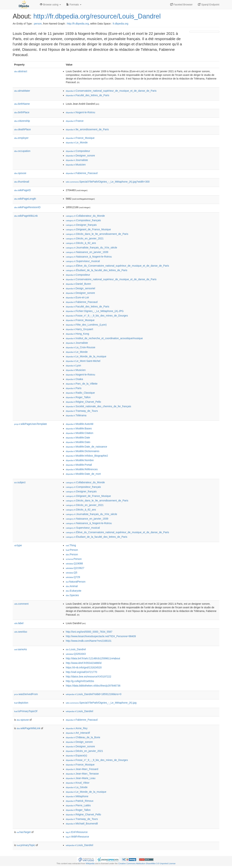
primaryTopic (26, 845)
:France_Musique (80, 138)
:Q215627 (75, 568)
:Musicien (76, 165)
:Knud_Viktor (78, 783)
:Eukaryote (74, 591)
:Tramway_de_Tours (82, 411)
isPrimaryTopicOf (26, 711)
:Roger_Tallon (78, 397)
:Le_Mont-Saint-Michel (83, 361)
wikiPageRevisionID (27, 207)
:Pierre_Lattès (78, 805)
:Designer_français (81, 225)
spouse (20, 173)
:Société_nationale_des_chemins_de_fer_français (98, 406)
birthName (22, 104)
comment (21, 604)
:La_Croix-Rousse (80, 347)
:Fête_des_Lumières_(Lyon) (86, 325)
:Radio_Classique (80, 393)
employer (21, 138)
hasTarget (24, 832)
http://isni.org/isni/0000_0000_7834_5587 (89, 632)
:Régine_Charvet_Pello (83, 402)
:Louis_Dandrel (76, 649)
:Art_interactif (78, 733)
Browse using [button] (50, 5)
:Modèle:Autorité (80, 424)
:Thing (71, 545)
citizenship (22, 121)
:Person (72, 550)
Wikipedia (90, 863)
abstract (21, 71)
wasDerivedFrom (26, 694)
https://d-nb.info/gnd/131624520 (84, 667)
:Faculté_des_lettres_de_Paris (88, 95)
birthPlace (22, 112)
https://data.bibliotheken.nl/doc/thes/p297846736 (93, 686)
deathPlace (22, 129)
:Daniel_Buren (78, 284)
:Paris (74, 388)
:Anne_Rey (77, 728)
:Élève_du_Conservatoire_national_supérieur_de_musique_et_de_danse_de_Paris (117, 266)
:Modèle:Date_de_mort (83, 474)
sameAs (20, 649)
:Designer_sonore (80, 156)
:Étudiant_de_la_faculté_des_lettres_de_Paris (97, 270)
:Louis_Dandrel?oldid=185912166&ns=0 (94, 694)
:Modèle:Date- (78, 442)
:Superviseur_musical (83, 261)
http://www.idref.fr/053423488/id (84, 663)
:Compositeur (78, 151)
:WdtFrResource (77, 837)
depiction (21, 703)
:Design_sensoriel (80, 288)
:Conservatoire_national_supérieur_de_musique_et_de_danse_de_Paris (111, 91)
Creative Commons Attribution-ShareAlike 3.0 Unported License (147, 863)
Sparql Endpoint (209, 5)
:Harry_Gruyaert (79, 329)
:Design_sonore (79, 742)
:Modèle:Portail (79, 465)
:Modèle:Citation (80, 433)
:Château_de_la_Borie (83, 737)
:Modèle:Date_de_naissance (86, 447)
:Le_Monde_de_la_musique (86, 356)
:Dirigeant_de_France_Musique (88, 229)
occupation (22, 151)
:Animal (72, 586)
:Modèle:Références (82, 469)
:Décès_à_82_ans (81, 243)
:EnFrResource (77, 832)
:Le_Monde (77, 142)
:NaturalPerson (76, 582)
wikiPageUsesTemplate (31, 424)
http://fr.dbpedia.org (78, 24)
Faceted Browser (181, 5)
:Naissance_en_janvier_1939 (87, 252)
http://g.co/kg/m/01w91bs (80, 681)
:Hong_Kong (77, 334)
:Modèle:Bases (79, 428)
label (19, 623)
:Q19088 (74, 563)
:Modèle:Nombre (80, 460)
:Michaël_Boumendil (82, 824)
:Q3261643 (76, 654)
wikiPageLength (25, 199)
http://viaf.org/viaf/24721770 (81, 672)
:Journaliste (77, 160)
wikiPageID (22, 190)
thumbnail (22, 182)
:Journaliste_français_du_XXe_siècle (91, 248)
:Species (72, 595)
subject (20, 482)
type (18, 545)
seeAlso (21, 632)
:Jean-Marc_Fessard (82, 769)
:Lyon (73, 365)
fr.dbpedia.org (121, 24)
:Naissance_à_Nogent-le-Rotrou (89, 257)
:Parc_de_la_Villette (82, 384)
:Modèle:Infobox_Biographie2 (87, 456)
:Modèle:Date (78, 438)
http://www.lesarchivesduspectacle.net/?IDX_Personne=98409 (101, 636)
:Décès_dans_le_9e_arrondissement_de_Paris (97, 234)
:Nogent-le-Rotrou (80, 112)
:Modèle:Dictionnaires (83, 451)
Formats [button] (74, 5)
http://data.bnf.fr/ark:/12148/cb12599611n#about (93, 658)
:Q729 (73, 577)
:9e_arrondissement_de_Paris (87, 129)
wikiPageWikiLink (26, 216)
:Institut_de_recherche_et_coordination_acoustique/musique (104, 338)
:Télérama (76, 415)
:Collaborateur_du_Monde (85, 216)
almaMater (22, 91)
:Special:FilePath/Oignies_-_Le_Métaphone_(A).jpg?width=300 (108, 182)
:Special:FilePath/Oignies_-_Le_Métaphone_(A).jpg (101, 703)
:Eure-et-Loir (77, 297)
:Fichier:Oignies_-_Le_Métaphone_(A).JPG (95, 311)
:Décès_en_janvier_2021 (85, 238)
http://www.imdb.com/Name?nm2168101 (89, 641)
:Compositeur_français (83, 220)
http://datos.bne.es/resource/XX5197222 (89, 677)
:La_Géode (77, 787)
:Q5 (72, 573)
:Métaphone (77, 796)
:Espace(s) (76, 755)
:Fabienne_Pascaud (82, 173)
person (38, 24)
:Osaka (74, 379)
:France (75, 121)
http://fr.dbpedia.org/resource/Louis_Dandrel (97, 16)
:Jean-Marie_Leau (81, 778)
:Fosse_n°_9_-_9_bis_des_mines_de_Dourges (97, 316)
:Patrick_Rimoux (80, 801)
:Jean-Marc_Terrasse (82, 774)
